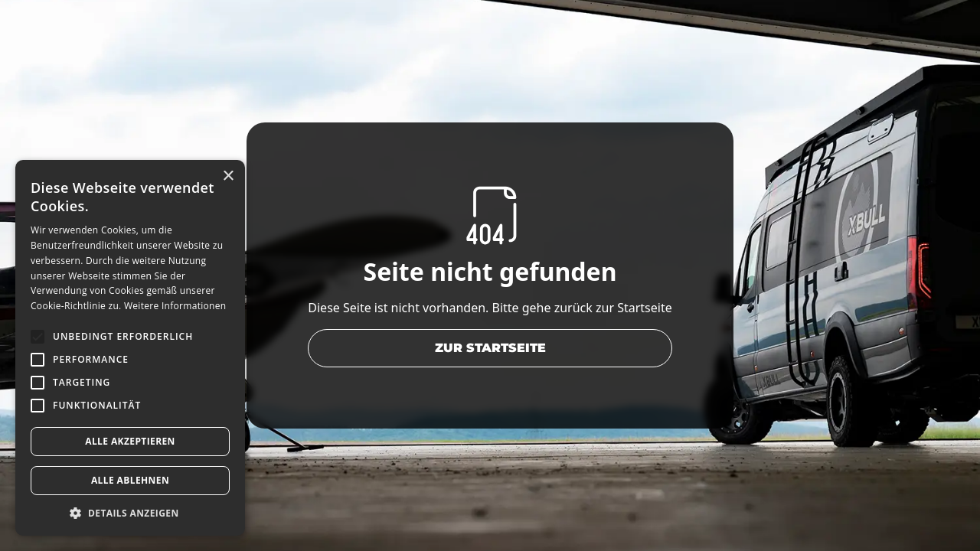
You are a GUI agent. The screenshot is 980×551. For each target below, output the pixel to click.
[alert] (130, 348)
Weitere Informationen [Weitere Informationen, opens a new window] (175, 306)
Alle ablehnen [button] (130, 480)
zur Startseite (490, 348)
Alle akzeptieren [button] (130, 441)
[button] (130, 513)
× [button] (228, 176)
